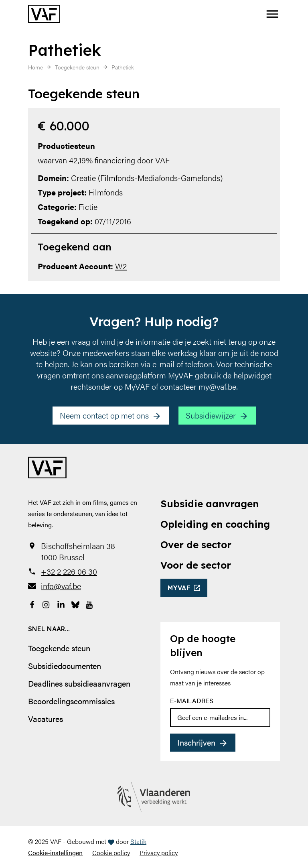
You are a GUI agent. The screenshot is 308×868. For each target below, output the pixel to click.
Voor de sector (196, 565)
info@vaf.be (61, 586)
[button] (272, 14)
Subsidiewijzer (211, 415)
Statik (138, 841)
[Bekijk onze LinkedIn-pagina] (61, 604)
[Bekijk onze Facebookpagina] (32, 604)
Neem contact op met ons (104, 415)
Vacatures (46, 719)
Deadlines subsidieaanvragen (79, 683)
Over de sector (196, 545)
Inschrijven (196, 742)
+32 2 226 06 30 (69, 571)
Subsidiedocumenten (65, 666)
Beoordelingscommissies (71, 701)
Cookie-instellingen (55, 853)
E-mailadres (192, 700)
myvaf (179, 588)
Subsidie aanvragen (210, 504)
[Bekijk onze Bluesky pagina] (75, 604)
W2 (121, 266)
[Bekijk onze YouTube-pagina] (90, 604)
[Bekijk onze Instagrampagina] (47, 604)
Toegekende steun (59, 648)
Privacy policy (159, 853)
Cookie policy (111, 853)
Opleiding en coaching (215, 524)
